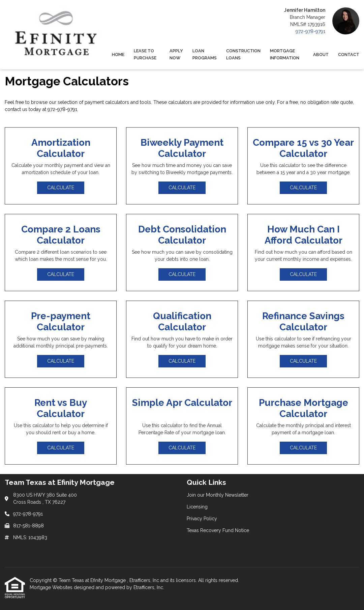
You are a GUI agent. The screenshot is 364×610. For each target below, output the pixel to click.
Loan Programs (205, 54)
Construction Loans (243, 54)
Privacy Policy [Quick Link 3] (202, 519)
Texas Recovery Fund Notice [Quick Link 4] (218, 530)
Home (118, 54)
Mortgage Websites (52, 587)
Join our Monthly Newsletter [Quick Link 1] (218, 495)
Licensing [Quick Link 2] (197, 507)
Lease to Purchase (145, 54)
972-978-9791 (310, 31)
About (321, 54)
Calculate (61, 188)
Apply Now (176, 54)
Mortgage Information (285, 54)
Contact (349, 54)
